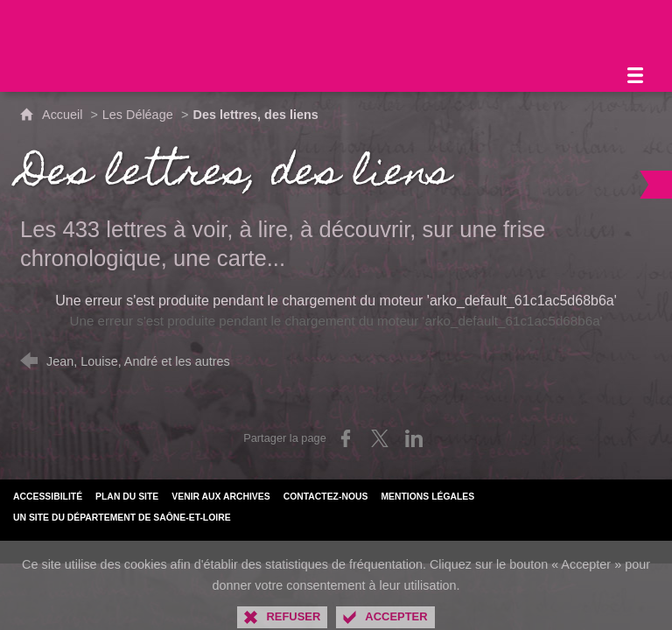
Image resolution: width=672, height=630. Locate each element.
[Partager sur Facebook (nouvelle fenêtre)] (346, 438)
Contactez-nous (326, 497)
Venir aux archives (220, 497)
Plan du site (127, 497)
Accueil (64, 115)
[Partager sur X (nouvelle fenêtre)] (380, 438)
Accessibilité (48, 497)
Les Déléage (138, 115)
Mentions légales (427, 497)
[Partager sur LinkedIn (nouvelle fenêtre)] (414, 438)
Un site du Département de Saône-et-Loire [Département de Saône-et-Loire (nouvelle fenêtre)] (122, 518)
